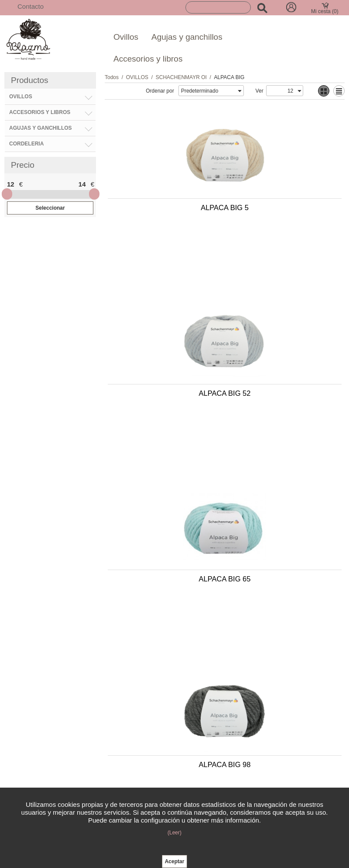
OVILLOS (137, 77)
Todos (112, 77)
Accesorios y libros (148, 59)
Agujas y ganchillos (187, 37)
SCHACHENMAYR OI (181, 77)
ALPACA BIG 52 (284, 212)
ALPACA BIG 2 (284, 505)
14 (82, 184)
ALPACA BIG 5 (164, 212)
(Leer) (174, 833)
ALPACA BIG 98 (284, 358)
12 (11, 184)
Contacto (31, 6)
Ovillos (126, 37)
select (240, 91)
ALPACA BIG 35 (164, 505)
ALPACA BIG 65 (164, 358)
